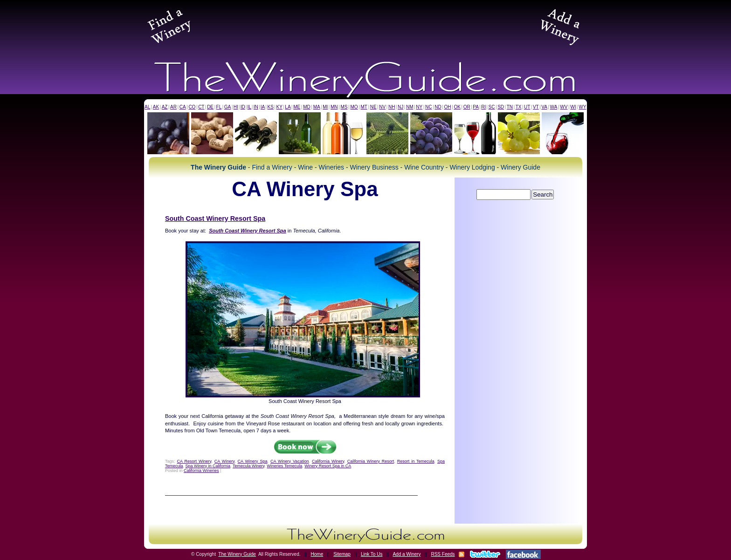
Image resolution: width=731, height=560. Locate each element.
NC (428, 107)
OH (448, 107)
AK (156, 107)
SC (492, 107)
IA (263, 107)
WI (573, 107)
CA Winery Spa (253, 461)
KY (279, 107)
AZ (165, 107)
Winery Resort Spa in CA (328, 466)
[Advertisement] (365, 25)
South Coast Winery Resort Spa (215, 219)
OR (467, 107)
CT (201, 107)
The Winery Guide (237, 554)
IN (256, 107)
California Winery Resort (371, 461)
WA (554, 107)
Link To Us (372, 554)
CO (192, 107)
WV (564, 107)
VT (536, 107)
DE (210, 107)
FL (219, 107)
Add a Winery (407, 554)
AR (173, 107)
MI (325, 107)
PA (476, 107)
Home (317, 554)
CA (183, 107)
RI (483, 107)
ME (297, 107)
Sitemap (342, 554)
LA (288, 107)
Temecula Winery (248, 466)
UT (527, 107)
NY (419, 107)
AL (147, 107)
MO (354, 107)
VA (544, 107)
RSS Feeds (443, 554)
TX (519, 107)
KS (271, 107)
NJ (400, 107)
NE (373, 107)
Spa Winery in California (208, 466)
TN (510, 107)
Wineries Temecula (284, 466)
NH (392, 107)
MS (344, 107)
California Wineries (201, 471)
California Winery (328, 461)
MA (317, 107)
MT (364, 107)
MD (307, 107)
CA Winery (224, 461)
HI (236, 107)
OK (457, 107)
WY (582, 107)
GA (228, 107)
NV (382, 107)
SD (501, 107)
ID (243, 107)
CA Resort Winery (194, 461)
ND (438, 107)
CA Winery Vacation (290, 461)
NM (410, 107)
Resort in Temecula (416, 461)
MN (334, 107)
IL (249, 107)
